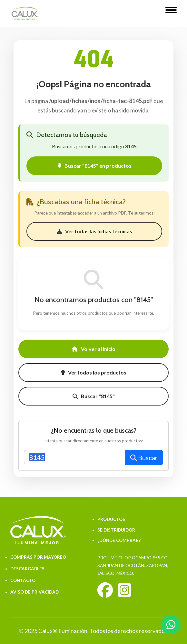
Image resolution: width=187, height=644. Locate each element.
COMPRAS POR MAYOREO (38, 557)
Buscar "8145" (94, 396)
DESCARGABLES (27, 569)
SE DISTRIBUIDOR (116, 530)
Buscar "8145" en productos (94, 166)
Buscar (144, 458)
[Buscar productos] (74, 457)
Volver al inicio (94, 349)
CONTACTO (23, 580)
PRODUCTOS (111, 519)
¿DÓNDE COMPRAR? (119, 540)
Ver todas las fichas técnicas (94, 231)
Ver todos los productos (94, 372)
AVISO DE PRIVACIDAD (34, 592)
